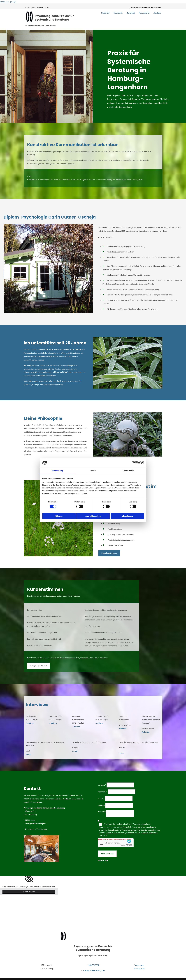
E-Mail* (101, 799)
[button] (109, 553)
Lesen (29, 755)
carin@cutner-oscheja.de (139, 7)
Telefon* (101, 806)
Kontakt (157, 13)
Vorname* (102, 785)
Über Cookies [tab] (129, 471)
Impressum (139, 965)
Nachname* (103, 792)
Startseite (105, 13)
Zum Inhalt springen (8, 2)
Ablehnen (59, 516)
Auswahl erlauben (93, 516)
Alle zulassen (127, 516)
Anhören (30, 723)
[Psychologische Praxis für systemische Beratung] (63, 940)
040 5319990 (156, 7)
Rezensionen (144, 13)
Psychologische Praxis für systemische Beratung (54, 18)
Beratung (131, 13)
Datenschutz (139, 969)
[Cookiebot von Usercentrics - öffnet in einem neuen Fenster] (133, 463)
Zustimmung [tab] (57, 471)
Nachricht (102, 812)
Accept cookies (29, 892)
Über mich (118, 13)
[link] (29, 879)
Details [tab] (93, 471)
